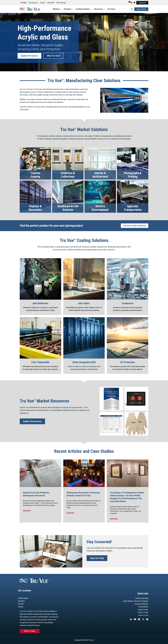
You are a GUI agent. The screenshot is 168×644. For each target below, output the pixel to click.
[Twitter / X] (143, 619)
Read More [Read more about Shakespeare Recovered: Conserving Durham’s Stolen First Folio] (70, 513)
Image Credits (143, 610)
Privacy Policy (143, 612)
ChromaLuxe (33, 3)
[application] (61, 9)
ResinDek (51, 3)
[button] (142, 3)
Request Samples (142, 604)
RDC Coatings (61, 3)
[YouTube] (135, 619)
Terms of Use (143, 615)
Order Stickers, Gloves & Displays (136, 601)
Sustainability (143, 607)
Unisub (43, 3)
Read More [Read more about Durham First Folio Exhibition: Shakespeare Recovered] (27, 511)
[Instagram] (147, 619)
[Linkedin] (131, 619)
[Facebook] (139, 619)
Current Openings (142, 598)
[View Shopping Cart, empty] (131, 3)
